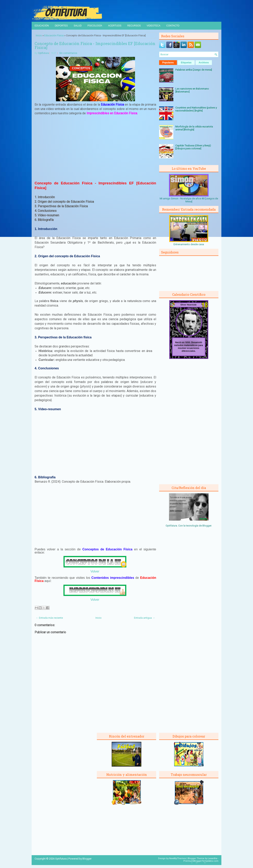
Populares (168, 63)
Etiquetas (186, 63)
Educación (42, 26)
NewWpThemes (178, 858)
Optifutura (43, 53)
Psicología (95, 26)
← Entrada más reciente (49, 618)
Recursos (134, 26)
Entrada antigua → (144, 618)
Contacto (173, 26)
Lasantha (213, 858)
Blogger (207, 526)
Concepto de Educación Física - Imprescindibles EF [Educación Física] (95, 45)
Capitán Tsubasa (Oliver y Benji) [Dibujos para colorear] (193, 147)
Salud (78, 26)
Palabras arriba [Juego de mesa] (194, 70)
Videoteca (153, 26)
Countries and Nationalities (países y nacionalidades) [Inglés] (196, 109)
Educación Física (54, 35)
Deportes (61, 26)
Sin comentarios (68, 53)
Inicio (39, 35)
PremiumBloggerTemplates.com (201, 861)
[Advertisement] (95, 148)
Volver (95, 571)
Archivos (204, 63)
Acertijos (115, 26)
